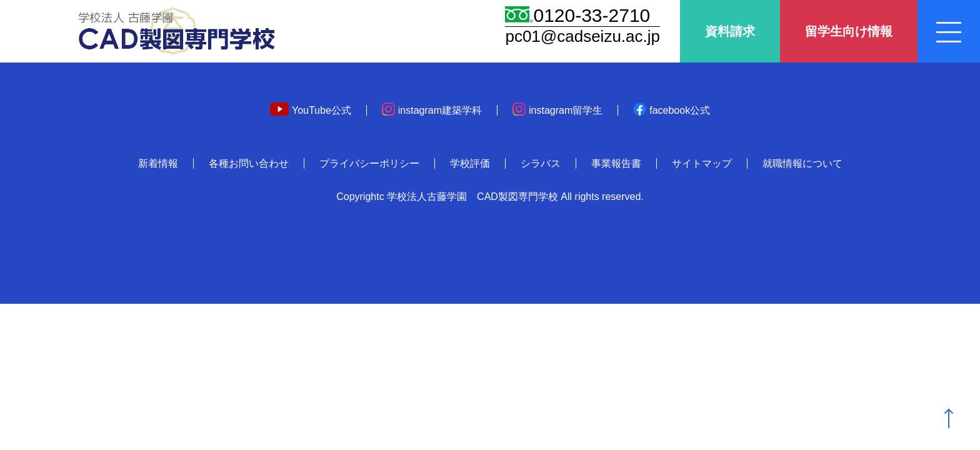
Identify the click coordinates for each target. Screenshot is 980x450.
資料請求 (730, 31)
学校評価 (470, 163)
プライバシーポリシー (369, 163)
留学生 (849, 32)
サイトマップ (702, 163)
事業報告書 (616, 163)
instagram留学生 (557, 110)
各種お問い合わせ (249, 163)
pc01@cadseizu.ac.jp (582, 36)
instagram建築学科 (432, 110)
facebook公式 (672, 110)
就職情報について (802, 163)
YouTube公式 (311, 110)
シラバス (541, 163)
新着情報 (158, 163)
